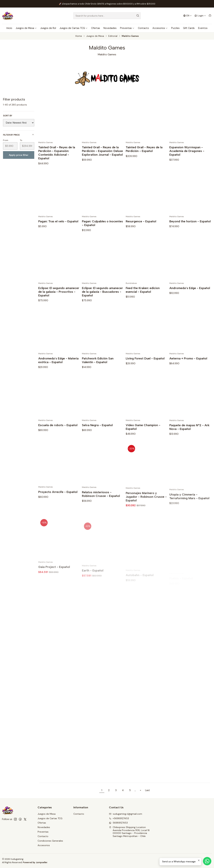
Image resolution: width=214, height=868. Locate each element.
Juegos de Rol (48, 28)
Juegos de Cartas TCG (74, 28)
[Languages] (188, 16)
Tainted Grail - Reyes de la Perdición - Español (144, 149)
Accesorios (160, 28)
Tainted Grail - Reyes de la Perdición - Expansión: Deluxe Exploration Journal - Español (102, 151)
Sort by (8, 116)
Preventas (127, 28)
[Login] (200, 16)
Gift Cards (189, 28)
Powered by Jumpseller (35, 862)
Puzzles (175, 28)
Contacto (143, 28)
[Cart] (210, 16)
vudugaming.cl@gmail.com (126, 814)
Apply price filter (19, 155)
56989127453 (118, 823)
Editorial (113, 36)
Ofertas (96, 28)
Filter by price (19, 135)
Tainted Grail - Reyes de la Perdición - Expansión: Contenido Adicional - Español (57, 153)
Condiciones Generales (50, 841)
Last (148, 790)
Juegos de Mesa (26, 28)
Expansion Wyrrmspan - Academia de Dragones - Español (187, 151)
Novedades (110, 28)
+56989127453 (119, 818)
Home (79, 36)
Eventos (203, 28)
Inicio (9, 28)
